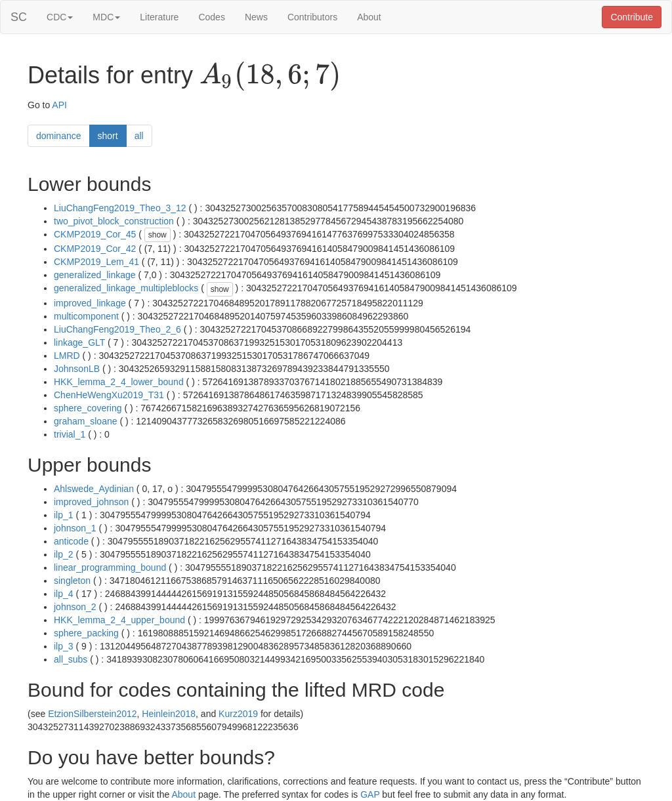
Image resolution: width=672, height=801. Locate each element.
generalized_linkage (95, 275)
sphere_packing (86, 633)
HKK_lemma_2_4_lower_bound (119, 382)
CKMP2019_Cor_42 (95, 249)
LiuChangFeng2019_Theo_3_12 (120, 208)
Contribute (632, 17)
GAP (370, 794)
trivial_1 (70, 434)
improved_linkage (90, 303)
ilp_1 (64, 515)
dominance (59, 136)
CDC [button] (60, 17)
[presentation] (270, 76)
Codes (211, 17)
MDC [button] (106, 17)
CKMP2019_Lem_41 (96, 262)
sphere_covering (88, 408)
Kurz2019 (238, 714)
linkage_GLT (79, 342)
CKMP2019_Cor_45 (95, 234)
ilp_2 (64, 554)
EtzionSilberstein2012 (92, 714)
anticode (71, 541)
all (139, 136)
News (256, 17)
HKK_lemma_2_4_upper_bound (119, 620)
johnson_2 (75, 607)
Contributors (312, 17)
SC (19, 17)
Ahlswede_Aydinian (94, 489)
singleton (72, 581)
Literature (159, 17)
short (108, 136)
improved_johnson (91, 502)
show (157, 235)
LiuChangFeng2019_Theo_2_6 (117, 329)
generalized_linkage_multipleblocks (126, 288)
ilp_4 (64, 594)
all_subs (71, 659)
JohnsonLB (77, 369)
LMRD (67, 356)
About (369, 17)
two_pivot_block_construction (114, 221)
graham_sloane (86, 421)
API (59, 105)
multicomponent (86, 316)
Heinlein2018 (169, 714)
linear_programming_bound (110, 567)
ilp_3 (64, 646)
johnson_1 (75, 528)
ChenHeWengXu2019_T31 (109, 395)
